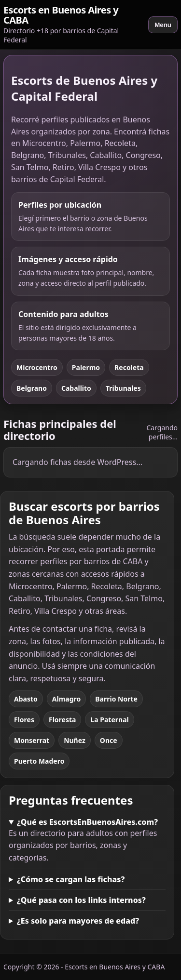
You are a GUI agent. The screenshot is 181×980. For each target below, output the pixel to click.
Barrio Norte (116, 699)
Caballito (76, 388)
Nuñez (75, 740)
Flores (24, 720)
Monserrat (32, 740)
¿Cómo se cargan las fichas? (71, 879)
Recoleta (129, 367)
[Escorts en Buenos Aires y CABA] (72, 25)
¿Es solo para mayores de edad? (78, 921)
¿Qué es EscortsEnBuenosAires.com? (87, 822)
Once (109, 740)
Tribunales (123, 388)
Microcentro (37, 367)
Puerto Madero (39, 761)
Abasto (26, 699)
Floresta (62, 720)
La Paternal (109, 720)
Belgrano (32, 388)
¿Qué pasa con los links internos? (81, 900)
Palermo (86, 367)
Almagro (66, 699)
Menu (163, 25)
